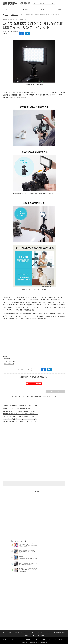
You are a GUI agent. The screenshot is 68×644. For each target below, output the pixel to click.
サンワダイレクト (10, 361)
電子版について (62, 639)
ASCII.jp (26, 635)
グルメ (37, 632)
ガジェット (42, 10)
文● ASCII (6, 34)
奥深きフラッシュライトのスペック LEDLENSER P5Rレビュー (19, 409)
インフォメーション (61, 632)
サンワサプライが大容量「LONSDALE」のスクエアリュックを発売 (20, 419)
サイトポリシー (6, 639)
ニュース (25, 10)
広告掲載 (44, 639)
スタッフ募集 (53, 639)
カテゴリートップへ (55, 392)
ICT (52, 632)
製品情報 (7, 359)
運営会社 (28, 639)
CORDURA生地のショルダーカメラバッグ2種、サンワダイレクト (20, 422)
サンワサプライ (9, 364)
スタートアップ (45, 632)
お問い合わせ (36, 639)
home (5, 15)
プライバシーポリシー (18, 639)
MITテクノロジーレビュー (38, 635)
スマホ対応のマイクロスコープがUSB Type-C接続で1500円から (19, 411)
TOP (4, 632)
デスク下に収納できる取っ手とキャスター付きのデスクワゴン (19, 416)
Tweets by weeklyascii (40, 492)
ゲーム (59, 10)
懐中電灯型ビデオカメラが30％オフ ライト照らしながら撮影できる (20, 414)
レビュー (8, 10)
